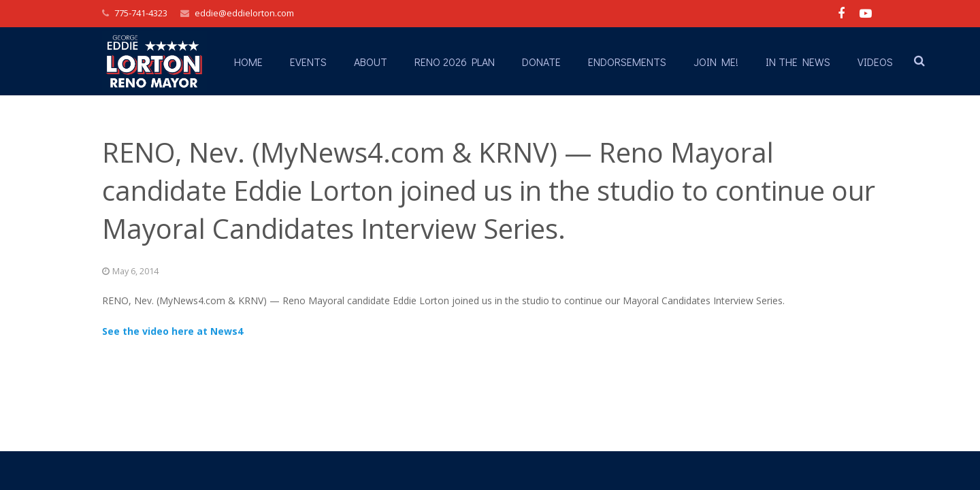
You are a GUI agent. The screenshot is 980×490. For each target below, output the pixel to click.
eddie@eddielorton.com (244, 13)
